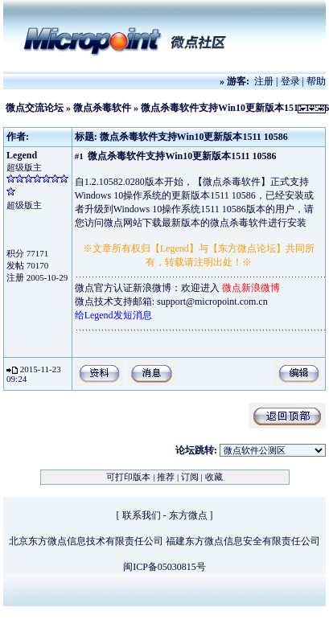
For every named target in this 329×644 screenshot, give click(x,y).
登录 (290, 81)
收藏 (214, 477)
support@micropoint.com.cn (212, 301)
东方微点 (188, 515)
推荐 (166, 477)
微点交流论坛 (35, 108)
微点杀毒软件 (102, 108)
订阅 (190, 477)
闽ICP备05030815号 (164, 567)
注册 (264, 81)
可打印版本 (128, 477)
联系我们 (142, 515)
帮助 (316, 81)
